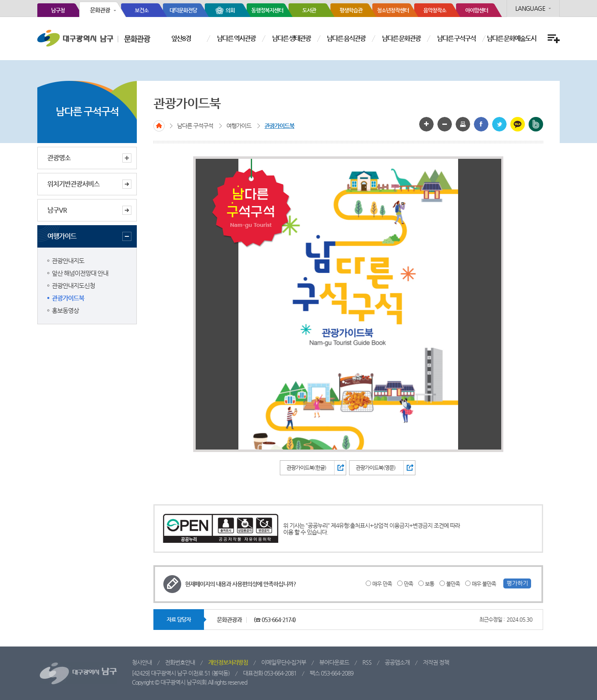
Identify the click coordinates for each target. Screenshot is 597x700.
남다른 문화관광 (401, 38)
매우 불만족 (484, 584)
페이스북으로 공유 (481, 124)
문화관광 (100, 10)
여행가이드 (89, 236)
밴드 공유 (536, 124)
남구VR (57, 210)
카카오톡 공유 (518, 124)
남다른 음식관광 (346, 38)
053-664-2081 (280, 673)
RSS (367, 662)
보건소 (142, 10)
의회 (230, 10)
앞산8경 (181, 38)
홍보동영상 (65, 310)
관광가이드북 (68, 298)
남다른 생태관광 (291, 38)
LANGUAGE (530, 8)
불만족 (453, 584)
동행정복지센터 (267, 10)
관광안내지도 (68, 261)
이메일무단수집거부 (284, 662)
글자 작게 (445, 124)
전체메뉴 (553, 39)
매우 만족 (382, 584)
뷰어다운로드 (334, 662)
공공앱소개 (397, 662)
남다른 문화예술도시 (511, 38)
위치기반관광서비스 (73, 184)
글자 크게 (426, 124)
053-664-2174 (278, 620)
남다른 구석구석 (456, 38)
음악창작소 (435, 10)
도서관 (309, 10)
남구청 (58, 10)
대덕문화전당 (183, 10)
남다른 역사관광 (236, 38)
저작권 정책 (436, 662)
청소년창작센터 (393, 10)
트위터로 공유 (499, 124)
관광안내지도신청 (73, 286)
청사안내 (142, 662)
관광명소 (89, 158)
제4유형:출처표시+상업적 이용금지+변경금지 (382, 525)
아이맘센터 (477, 10)
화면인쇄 (463, 124)
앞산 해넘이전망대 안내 (80, 273)
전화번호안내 (180, 662)
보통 (430, 584)
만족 (408, 584)
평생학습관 (351, 10)
